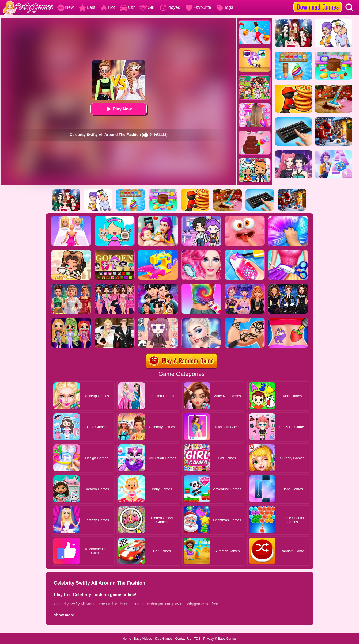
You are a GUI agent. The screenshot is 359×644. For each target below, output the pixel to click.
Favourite (198, 7)
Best (87, 7)
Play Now (118, 109)
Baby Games (227, 639)
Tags (225, 7)
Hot (107, 7)
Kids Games (163, 639)
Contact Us (183, 639)
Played (170, 7)
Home (127, 639)
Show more (64, 615)
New (65, 7)
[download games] (318, 2)
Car (127, 7)
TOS (197, 639)
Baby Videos (143, 639)
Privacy (208, 639)
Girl (147, 7)
